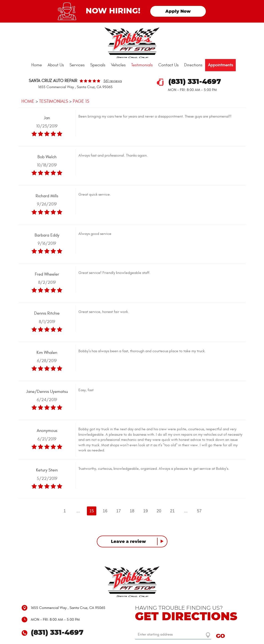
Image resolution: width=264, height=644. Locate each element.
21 (172, 511)
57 (199, 511)
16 (105, 511)
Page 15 (81, 101)
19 (146, 511)
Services (77, 65)
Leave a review (128, 542)
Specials (98, 65)
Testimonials (142, 65)
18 (132, 511)
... (78, 511)
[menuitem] (37, 65)
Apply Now (178, 12)
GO (220, 636)
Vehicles (118, 65)
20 (159, 511)
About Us (56, 65)
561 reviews (113, 81)
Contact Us (168, 65)
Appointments (220, 65)
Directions (193, 65)
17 (119, 511)
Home (37, 65)
